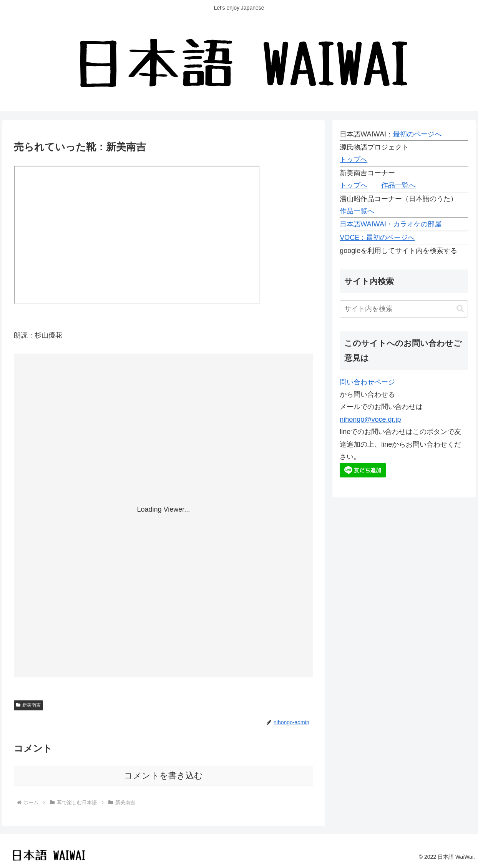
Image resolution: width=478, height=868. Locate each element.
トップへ (354, 160)
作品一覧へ (398, 185)
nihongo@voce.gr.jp (370, 419)
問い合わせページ (367, 382)
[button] (460, 308)
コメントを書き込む (163, 776)
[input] (404, 309)
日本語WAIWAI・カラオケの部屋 (391, 224)
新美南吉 (28, 705)
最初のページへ (417, 134)
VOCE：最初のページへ (377, 238)
